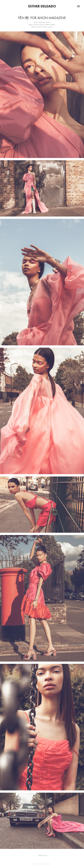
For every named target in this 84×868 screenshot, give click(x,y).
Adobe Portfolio (46, 864)
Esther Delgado (42, 6)
